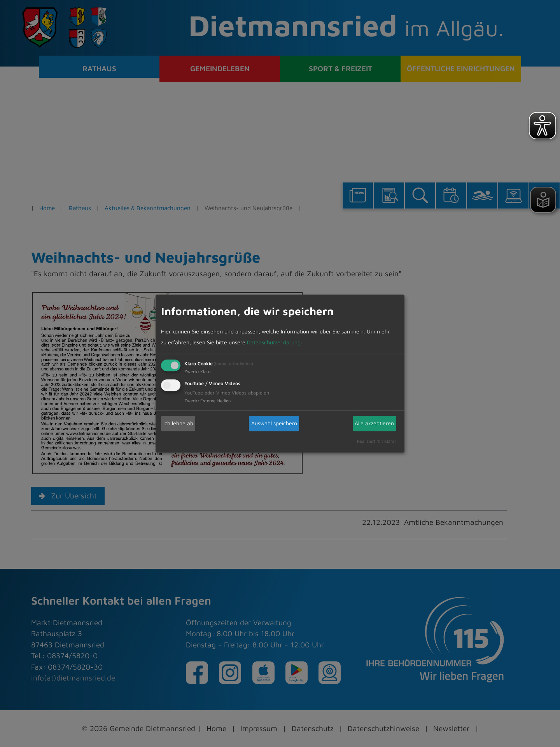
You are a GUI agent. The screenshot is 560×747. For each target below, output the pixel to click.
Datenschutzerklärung (274, 342)
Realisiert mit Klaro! (376, 441)
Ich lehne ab (178, 423)
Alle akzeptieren (374, 423)
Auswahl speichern (274, 423)
